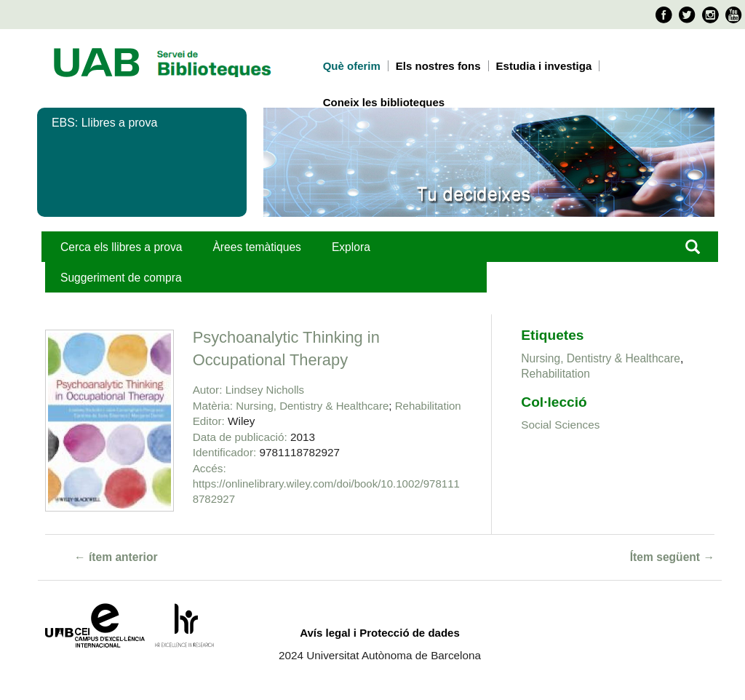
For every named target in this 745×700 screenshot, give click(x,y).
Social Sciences (560, 425)
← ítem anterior (116, 557)
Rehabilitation (428, 406)
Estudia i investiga (544, 66)
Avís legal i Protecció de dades (380, 633)
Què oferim (352, 66)
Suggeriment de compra (121, 278)
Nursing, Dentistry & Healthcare (312, 406)
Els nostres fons (438, 66)
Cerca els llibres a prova (121, 247)
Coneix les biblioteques (384, 102)
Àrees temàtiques (256, 247)
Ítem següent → (672, 557)
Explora (351, 247)
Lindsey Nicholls (265, 390)
